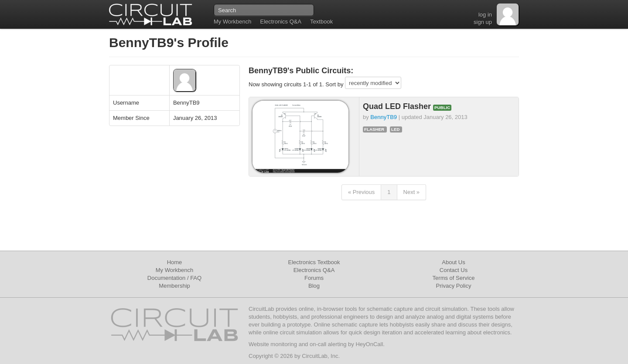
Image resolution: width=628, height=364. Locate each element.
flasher (374, 129)
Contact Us (454, 270)
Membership (174, 286)
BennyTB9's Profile (169, 43)
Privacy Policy (454, 286)
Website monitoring (273, 344)
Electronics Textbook (314, 262)
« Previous (361, 192)
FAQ (196, 278)
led (396, 129)
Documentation (166, 278)
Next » (412, 192)
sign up (483, 22)
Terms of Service (454, 278)
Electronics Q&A (281, 22)
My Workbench (232, 22)
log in (485, 15)
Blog (314, 286)
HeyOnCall (369, 344)
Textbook (321, 22)
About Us (453, 262)
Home (175, 262)
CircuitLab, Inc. (321, 356)
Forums (314, 278)
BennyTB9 (384, 117)
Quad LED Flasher (398, 106)
